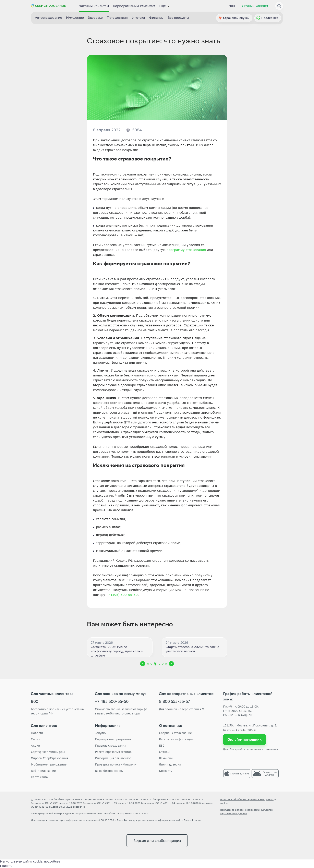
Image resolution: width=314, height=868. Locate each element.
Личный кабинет (255, 6)
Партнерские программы (113, 739)
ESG (162, 746)
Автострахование (49, 18)
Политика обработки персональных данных (247, 799)
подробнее (52, 861)
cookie (224, 803)
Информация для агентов (113, 758)
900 (232, 6)
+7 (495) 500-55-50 (122, 595)
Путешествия (117, 18)
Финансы (156, 18)
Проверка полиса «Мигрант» (116, 764)
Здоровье (95, 18)
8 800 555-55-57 (174, 702)
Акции (35, 746)
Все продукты (178, 18)
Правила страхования (111, 746)
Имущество (75, 18)
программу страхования (186, 250)
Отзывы (164, 752)
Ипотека (138, 18)
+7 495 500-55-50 (112, 702)
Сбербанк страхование (175, 733)
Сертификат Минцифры (48, 752)
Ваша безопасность (109, 771)
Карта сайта (39, 777)
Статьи (36, 739)
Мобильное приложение (49, 764)
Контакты (166, 771)
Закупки (101, 733)
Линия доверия (170, 764)
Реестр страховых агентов (113, 752)
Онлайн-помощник (245, 739)
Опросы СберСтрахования (50, 758)
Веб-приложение (43, 771)
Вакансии (166, 758)
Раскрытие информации (176, 739)
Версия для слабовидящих (157, 841)
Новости (37, 733)
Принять (6, 866)
